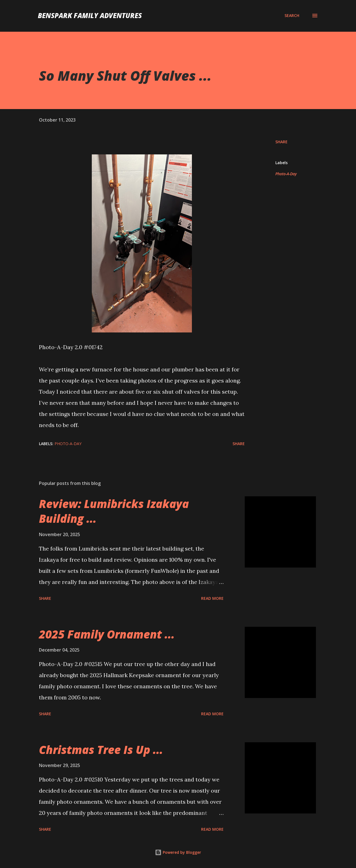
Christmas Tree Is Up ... (101, 750)
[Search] (292, 16)
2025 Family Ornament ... (107, 634)
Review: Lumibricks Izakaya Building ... (114, 511)
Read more (212, 598)
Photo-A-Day (286, 174)
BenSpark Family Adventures (90, 15)
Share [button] (281, 142)
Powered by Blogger (178, 852)
